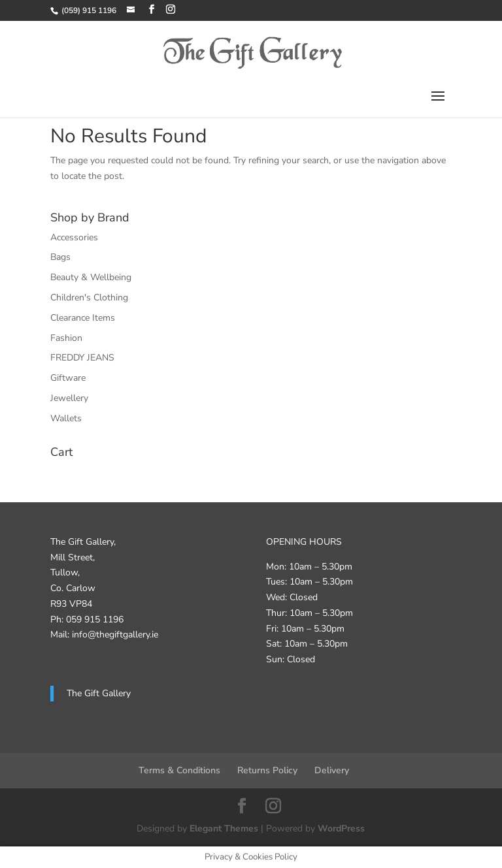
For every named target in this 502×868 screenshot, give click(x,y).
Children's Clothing (89, 297)
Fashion (66, 338)
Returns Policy (267, 770)
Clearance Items (83, 318)
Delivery (332, 770)
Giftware (68, 378)
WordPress (341, 828)
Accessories (74, 237)
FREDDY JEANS (82, 358)
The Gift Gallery (99, 693)
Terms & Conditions (179, 770)
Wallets (66, 418)
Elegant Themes (224, 828)
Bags (60, 257)
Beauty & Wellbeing (91, 277)
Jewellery (69, 398)
